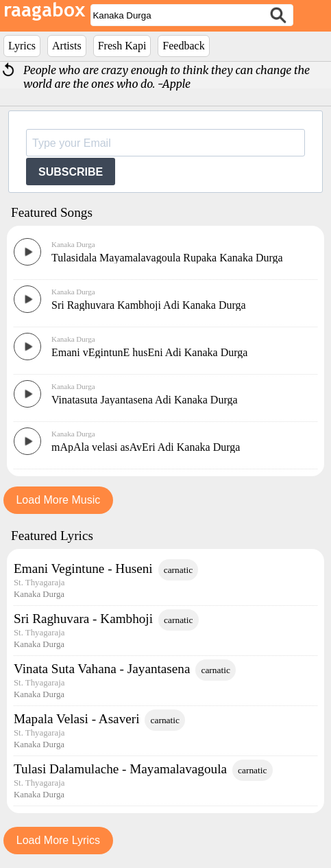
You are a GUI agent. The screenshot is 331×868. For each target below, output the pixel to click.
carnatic (179, 570)
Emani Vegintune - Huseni (83, 568)
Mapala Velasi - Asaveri (76, 719)
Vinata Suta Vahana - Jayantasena (102, 669)
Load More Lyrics (58, 840)
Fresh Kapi (122, 46)
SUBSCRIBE (71, 172)
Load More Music (58, 500)
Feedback (183, 46)
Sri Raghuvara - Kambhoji (83, 619)
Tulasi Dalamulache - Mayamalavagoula (120, 769)
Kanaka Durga (73, 244)
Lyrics (22, 46)
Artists (67, 46)
